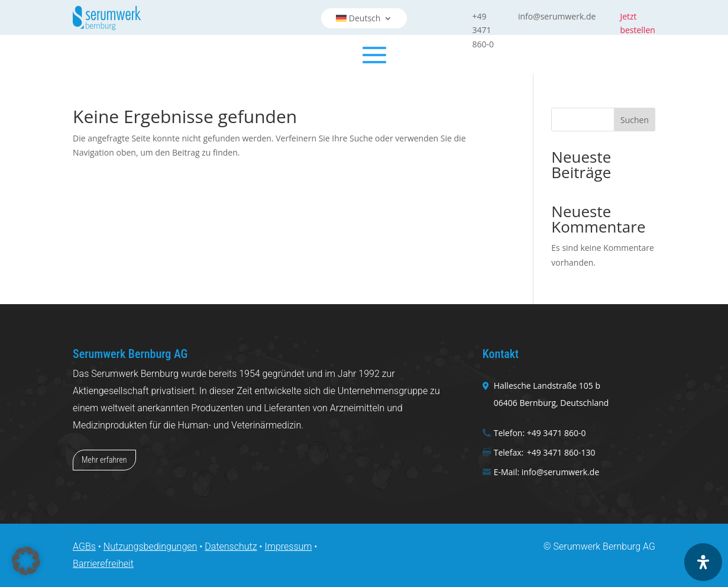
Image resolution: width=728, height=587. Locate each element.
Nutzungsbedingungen (151, 546)
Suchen (635, 120)
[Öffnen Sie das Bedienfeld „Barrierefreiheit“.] (703, 562)
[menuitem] (364, 18)
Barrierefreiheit (103, 564)
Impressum (288, 546)
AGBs (84, 546)
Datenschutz (231, 546)
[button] (26, 561)
